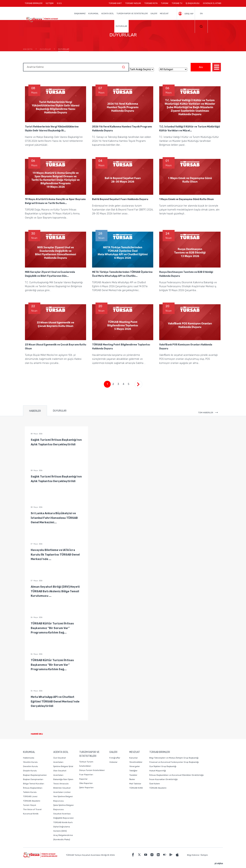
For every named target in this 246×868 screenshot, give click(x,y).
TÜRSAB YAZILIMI (133, 3)
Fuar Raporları (86, 775)
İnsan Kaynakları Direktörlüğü (163, 779)
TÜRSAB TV (177, 3)
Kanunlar (134, 758)
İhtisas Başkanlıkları (33, 788)
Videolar (113, 762)
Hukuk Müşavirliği (158, 771)
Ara (201, 67)
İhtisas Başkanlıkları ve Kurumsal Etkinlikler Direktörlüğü (176, 775)
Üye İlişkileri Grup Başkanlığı (163, 766)
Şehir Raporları (86, 788)
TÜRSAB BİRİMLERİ (34, 5)
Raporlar (83, 779)
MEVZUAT (164, 14)
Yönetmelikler (136, 762)
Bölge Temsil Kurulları (34, 784)
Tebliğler (133, 771)
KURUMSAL (93, 14)
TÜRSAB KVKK (136, 788)
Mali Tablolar (135, 784)
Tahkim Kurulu (30, 792)
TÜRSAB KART (115, 3)
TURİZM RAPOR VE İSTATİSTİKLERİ (132, 14)
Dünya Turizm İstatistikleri (92, 770)
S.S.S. (59, 3)
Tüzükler (133, 775)
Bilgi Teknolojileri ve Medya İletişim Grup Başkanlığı (174, 758)
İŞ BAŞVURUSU (193, 3)
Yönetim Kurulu (30, 762)
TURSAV (165, 3)
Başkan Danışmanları (33, 779)
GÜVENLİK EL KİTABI (212, 3)
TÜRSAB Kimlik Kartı (63, 822)
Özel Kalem (155, 784)
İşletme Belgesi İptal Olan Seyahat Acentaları (63, 771)
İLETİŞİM (50, 5)
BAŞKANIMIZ (80, 14)
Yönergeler (135, 766)
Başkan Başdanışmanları (35, 775)
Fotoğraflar (115, 758)
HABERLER (35, 411)
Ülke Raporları (86, 783)
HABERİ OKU (40, 734)
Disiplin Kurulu (30, 771)
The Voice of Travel (32, 809)
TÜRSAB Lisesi (30, 796)
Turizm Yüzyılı (30, 805)
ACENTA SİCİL (108, 14)
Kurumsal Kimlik (31, 814)
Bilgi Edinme (193, 855)
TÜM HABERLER (208, 413)
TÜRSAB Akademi (32, 801)
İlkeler (132, 779)
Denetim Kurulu (30, 766)
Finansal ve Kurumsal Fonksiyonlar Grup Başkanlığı (174, 762)
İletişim (204, 855)
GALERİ (154, 14)
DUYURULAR (121, 26)
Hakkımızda (29, 758)
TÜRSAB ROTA (151, 3)
